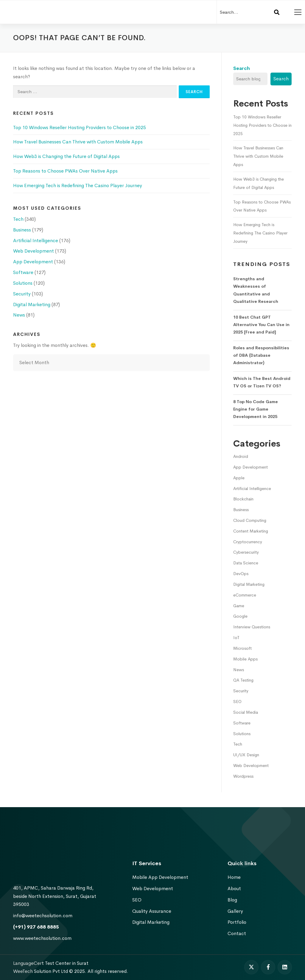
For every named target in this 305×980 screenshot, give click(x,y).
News (19, 315)
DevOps (241, 574)
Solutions (23, 283)
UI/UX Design (246, 755)
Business (22, 230)
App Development (33, 262)
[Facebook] (268, 967)
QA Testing (243, 680)
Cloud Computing (250, 520)
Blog (232, 900)
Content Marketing (251, 531)
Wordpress (243, 776)
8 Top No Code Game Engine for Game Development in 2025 (256, 409)
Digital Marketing (32, 305)
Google (240, 616)
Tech (18, 219)
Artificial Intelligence (36, 241)
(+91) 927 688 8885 (36, 927)
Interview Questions (252, 627)
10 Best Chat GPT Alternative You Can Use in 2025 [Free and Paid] (261, 325)
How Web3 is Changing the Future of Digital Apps (66, 156)
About (234, 889)
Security (22, 294)
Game (239, 606)
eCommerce (245, 595)
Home (234, 877)
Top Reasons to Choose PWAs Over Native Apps (65, 171)
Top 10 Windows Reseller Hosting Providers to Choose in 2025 (80, 127)
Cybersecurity (246, 552)
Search (242, 68)
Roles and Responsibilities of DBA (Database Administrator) (261, 355)
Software (23, 272)
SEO (237, 702)
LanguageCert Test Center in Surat (51, 963)
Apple (239, 478)
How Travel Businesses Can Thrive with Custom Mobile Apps (78, 142)
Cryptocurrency (248, 542)
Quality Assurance (152, 911)
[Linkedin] (285, 967)
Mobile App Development (160, 877)
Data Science (246, 563)
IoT (236, 638)
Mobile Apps (245, 659)
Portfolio (237, 922)
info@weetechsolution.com (43, 916)
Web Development (34, 251)
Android (241, 456)
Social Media (246, 712)
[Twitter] (251, 967)
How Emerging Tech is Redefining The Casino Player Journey (78, 185)
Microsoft (242, 648)
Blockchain (243, 499)
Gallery (235, 911)
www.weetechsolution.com (42, 938)
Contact (237, 933)
